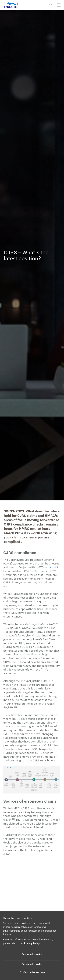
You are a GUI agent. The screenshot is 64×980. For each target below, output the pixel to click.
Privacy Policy (32, 943)
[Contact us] (50, 5)
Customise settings (32, 972)
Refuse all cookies (32, 964)
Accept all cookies (32, 954)
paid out (52, 567)
